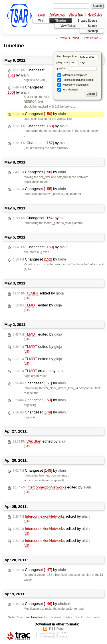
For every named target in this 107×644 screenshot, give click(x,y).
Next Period (91, 38)
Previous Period (69, 38)
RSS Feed (56, 629)
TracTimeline (34, 617)
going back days (71, 62)
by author (76, 68)
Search (92, 26)
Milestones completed (72, 75)
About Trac (76, 15)
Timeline (61, 21)
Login (41, 15)
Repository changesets (73, 85)
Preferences (57, 15)
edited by (38, 293)
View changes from (77, 56)
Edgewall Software (55, 636)
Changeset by (26, 73)
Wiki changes (67, 90)
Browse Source (87, 21)
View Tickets (68, 26)
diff (27, 298)
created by (39, 371)
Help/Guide (95, 15)
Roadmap (92, 31)
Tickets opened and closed (75, 80)
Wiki (41, 21)
